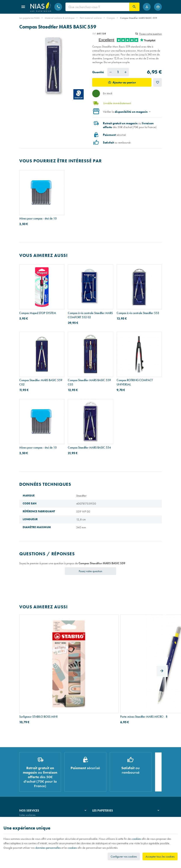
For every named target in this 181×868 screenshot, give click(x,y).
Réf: (94, 34)
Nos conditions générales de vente (38, 816)
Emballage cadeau (30, 789)
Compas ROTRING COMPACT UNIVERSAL (135, 382)
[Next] (162, 646)
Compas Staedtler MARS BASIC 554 (89, 447)
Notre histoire (100, 767)
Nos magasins (100, 772)
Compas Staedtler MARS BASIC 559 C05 (89, 382)
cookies (137, 839)
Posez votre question (151, 34)
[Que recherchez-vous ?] (97, 7)
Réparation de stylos (30, 778)
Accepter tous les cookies (160, 856)
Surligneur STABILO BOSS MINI (38, 663)
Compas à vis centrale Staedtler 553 (138, 313)
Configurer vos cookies (124, 856)
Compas (111, 18)
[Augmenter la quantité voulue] (126, 72)
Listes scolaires (27, 767)
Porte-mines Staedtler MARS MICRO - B (90, 665)
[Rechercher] (134, 7)
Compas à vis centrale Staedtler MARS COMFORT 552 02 (90, 315)
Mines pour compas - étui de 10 (38, 218)
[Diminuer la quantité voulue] (111, 72)
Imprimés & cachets (30, 783)
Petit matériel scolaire (91, 18)
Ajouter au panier (124, 82)
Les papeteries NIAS (29, 18)
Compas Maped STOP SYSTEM (38, 313)
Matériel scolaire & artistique (60, 18)
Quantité (98, 72)
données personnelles (48, 848)
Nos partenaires (101, 778)
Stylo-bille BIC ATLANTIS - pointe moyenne (136, 665)
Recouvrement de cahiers (33, 772)
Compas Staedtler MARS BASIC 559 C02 (41, 382)
